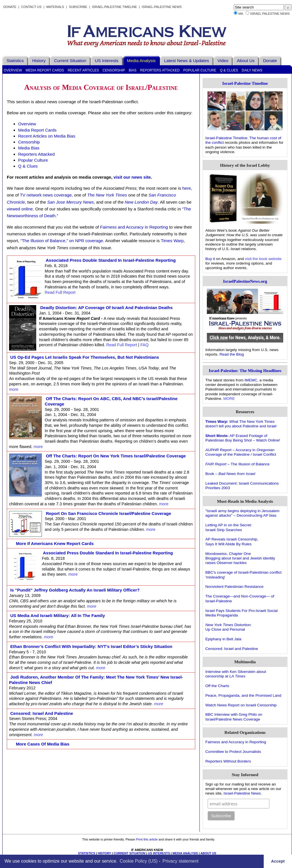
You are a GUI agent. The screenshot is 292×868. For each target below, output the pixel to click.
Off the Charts (217, 686)
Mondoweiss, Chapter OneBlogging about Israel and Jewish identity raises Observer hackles (240, 558)
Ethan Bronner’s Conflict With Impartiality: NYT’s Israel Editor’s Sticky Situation (91, 646)
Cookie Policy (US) (139, 861)
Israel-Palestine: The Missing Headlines (245, 370)
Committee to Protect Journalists (233, 752)
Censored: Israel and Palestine (42, 713)
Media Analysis (141, 61)
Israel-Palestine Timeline (115, 7)
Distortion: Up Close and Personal (229, 627)
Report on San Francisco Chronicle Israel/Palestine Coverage (109, 513)
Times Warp (172, 241)
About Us (246, 61)
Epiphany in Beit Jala (223, 639)
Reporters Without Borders (228, 761)
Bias (133, 70)
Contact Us (31, 7)
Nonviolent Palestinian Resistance (235, 587)
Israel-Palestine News (162, 7)
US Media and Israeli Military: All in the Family (58, 615)
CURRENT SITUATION (129, 853)
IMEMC (251, 380)
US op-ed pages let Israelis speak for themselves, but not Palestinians (85, 357)
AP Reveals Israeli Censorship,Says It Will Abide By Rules (232, 541)
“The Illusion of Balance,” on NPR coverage (62, 241)
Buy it (210, 259)
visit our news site (132, 177)
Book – (230, 474)
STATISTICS (87, 853)
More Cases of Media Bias (43, 744)
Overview (13, 70)
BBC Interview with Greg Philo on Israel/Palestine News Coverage (234, 717)
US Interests (107, 61)
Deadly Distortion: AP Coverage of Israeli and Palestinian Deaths (106, 308)
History (39, 61)
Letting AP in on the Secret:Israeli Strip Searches (229, 527)
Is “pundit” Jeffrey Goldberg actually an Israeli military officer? (75, 590)
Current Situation (70, 61)
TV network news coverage (46, 195)
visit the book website (263, 259)
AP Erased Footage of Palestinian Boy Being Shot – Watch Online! (243, 438)
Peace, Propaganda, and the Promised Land (243, 695)
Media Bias (29, 148)
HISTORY (105, 853)
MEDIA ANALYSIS (185, 853)
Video (223, 61)
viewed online (20, 209)
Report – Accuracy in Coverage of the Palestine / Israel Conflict (241, 452)
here (186, 188)
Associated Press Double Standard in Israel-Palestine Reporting (111, 260)
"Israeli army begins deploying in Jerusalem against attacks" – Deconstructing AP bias (242, 513)
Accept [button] (278, 861)
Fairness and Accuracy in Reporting (134, 227)
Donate (10, 7)
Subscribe (78, 7)
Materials (55, 7)
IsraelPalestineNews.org (245, 281)
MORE (229, 399)
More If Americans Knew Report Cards (55, 543)
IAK (241, 14)
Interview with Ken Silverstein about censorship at (236, 674)
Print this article (147, 839)
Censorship (114, 70)
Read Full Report (60, 292)
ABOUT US (208, 853)
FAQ (144, 345)
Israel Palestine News (270, 14)
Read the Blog (232, 354)
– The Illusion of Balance (238, 464)
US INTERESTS (159, 853)
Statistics (15, 61)
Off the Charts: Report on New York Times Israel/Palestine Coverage (116, 456)
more (14, 389)
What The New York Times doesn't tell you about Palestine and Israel (241, 424)
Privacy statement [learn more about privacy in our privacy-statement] (180, 861)
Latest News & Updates (187, 61)
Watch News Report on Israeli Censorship (241, 705)
